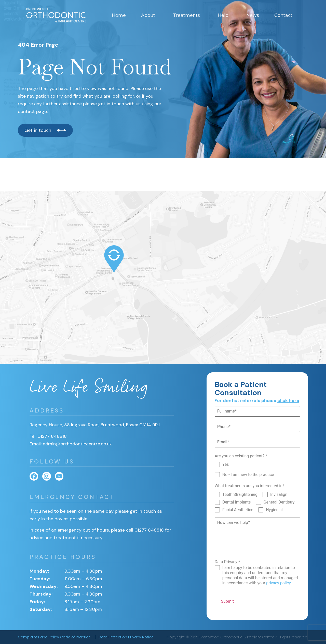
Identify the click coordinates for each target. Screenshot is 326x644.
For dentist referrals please (257, 401)
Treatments (188, 15)
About (149, 15)
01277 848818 (52, 436)
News (253, 15)
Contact (285, 15)
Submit (227, 601)
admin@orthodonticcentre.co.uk (77, 444)
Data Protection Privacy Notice (126, 637)
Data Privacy (227, 562)
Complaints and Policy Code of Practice (55, 637)
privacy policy (278, 583)
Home (119, 15)
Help (224, 15)
